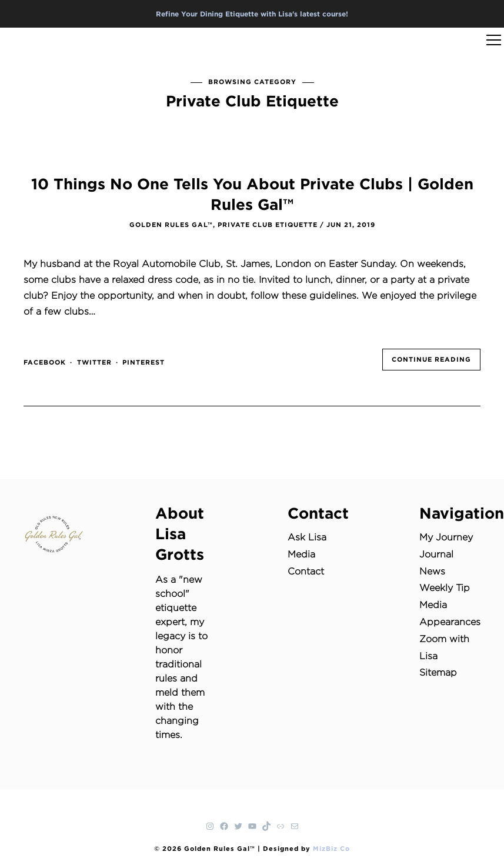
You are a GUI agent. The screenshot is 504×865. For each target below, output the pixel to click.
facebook (45, 362)
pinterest (143, 362)
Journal (436, 554)
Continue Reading (431, 359)
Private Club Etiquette (268, 225)
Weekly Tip (445, 588)
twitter (94, 362)
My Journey (446, 537)
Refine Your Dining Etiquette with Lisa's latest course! (252, 14)
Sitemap (438, 672)
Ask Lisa (307, 537)
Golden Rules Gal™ (171, 225)
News (432, 571)
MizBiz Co (331, 849)
